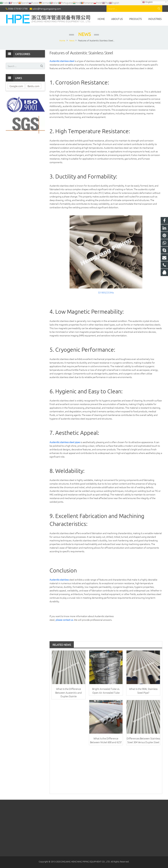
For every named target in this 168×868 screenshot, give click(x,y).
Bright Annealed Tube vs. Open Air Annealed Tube (106, 691)
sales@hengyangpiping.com (47, 9)
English (147, 2)
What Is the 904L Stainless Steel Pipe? (143, 691)
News (84, 34)
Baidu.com (33, 86)
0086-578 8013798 (18, 9)
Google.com (16, 86)
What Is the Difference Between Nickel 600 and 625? (106, 740)
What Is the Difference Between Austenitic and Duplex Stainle (68, 692)
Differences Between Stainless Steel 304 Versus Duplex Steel (143, 740)
